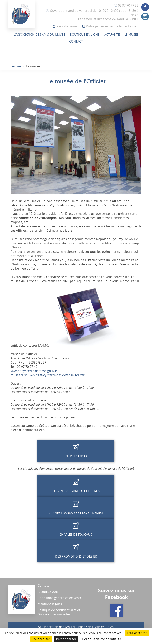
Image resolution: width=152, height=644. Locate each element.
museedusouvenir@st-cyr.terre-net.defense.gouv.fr (48, 375)
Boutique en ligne (85, 35)
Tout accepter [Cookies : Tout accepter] (137, 633)
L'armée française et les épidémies (76, 513)
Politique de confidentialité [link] (102, 639)
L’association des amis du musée (39, 35)
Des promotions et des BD (76, 556)
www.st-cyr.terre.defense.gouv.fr (34, 371)
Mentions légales (50, 604)
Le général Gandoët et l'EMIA (76, 491)
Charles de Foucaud (76, 535)
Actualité (112, 35)
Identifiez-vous (67, 26)
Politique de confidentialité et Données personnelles (59, 612)
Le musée (131, 35)
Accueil (17, 66)
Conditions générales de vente (60, 598)
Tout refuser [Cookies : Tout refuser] (41, 639)
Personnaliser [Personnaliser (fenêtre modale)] (66, 639)
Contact (76, 41)
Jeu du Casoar (76, 456)
